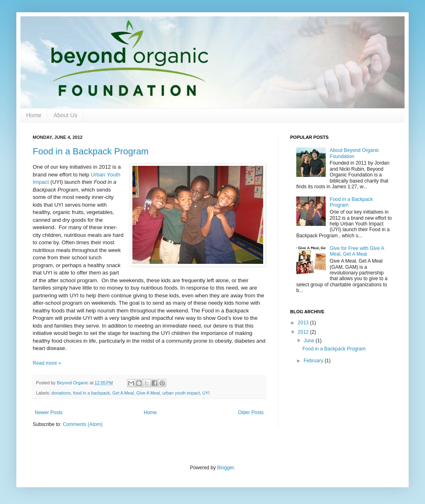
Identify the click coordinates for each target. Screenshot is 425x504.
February (314, 361)
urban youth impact (181, 393)
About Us (65, 115)
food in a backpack (92, 393)
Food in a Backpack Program (91, 151)
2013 (304, 323)
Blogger (225, 468)
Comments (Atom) (82, 424)
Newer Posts (49, 413)
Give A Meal (148, 393)
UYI (206, 393)
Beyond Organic (73, 383)
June (310, 341)
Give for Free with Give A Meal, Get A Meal (357, 251)
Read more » (47, 363)
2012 (304, 332)
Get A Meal (123, 393)
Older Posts (251, 413)
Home (34, 115)
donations (61, 393)
